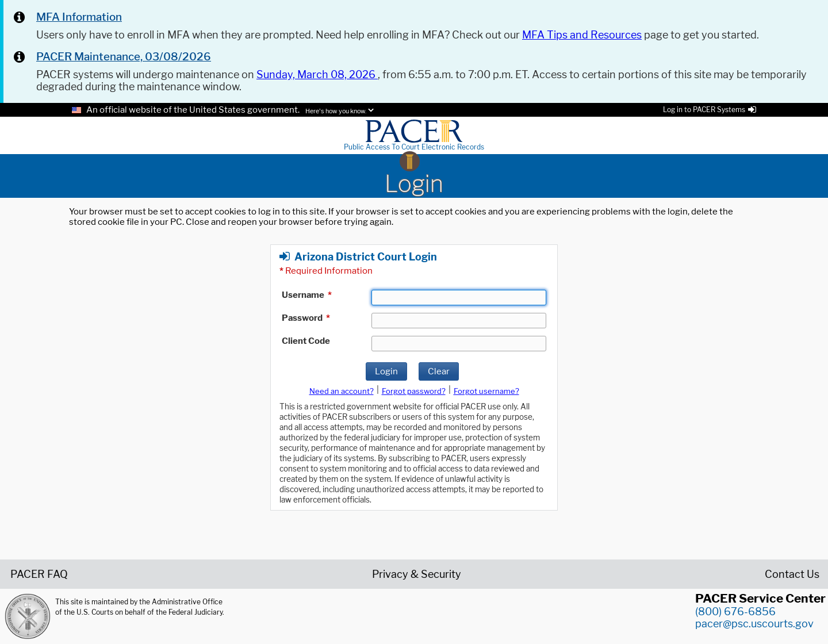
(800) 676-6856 (735, 612)
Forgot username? (486, 391)
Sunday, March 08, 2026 (317, 74)
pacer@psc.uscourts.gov (754, 624)
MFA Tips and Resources (582, 35)
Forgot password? (414, 391)
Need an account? (342, 391)
